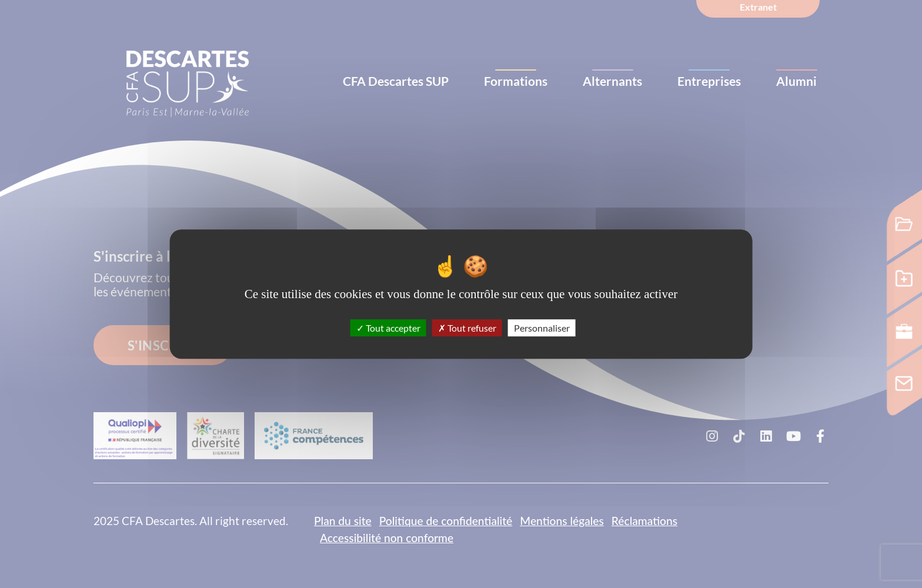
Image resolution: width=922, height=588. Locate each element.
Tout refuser (467, 328)
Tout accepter (388, 328)
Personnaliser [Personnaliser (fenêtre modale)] (542, 328)
